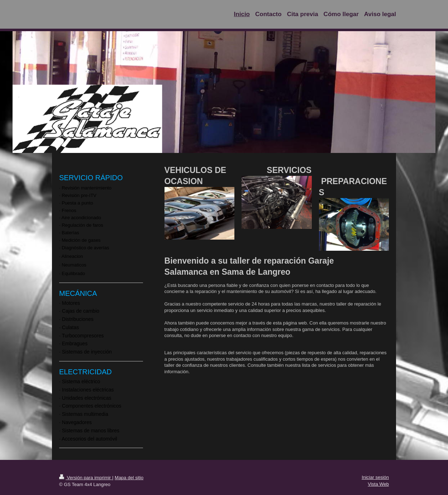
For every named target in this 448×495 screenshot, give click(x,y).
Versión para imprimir (86, 478)
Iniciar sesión (375, 477)
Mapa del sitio (129, 478)
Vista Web (378, 484)
